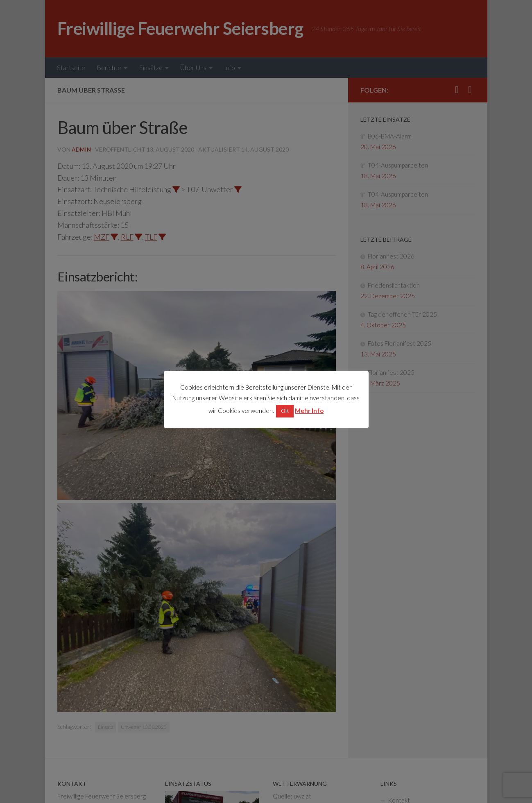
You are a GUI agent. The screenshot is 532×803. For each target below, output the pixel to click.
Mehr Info (309, 411)
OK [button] (285, 411)
